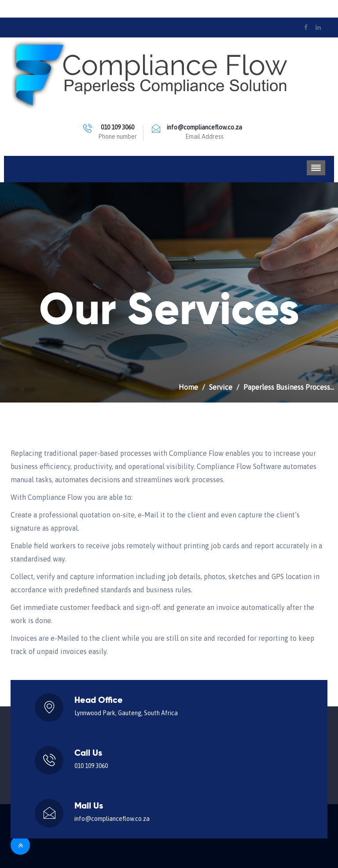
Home (188, 387)
